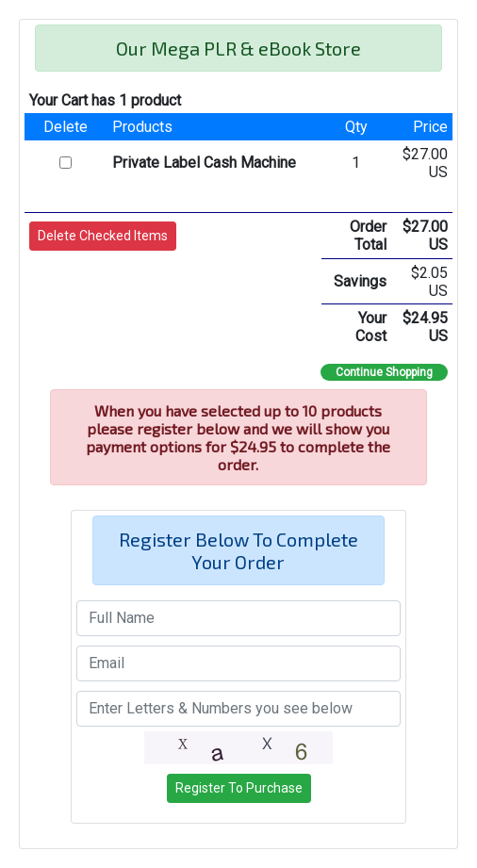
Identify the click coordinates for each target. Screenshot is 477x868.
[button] (103, 236)
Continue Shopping (384, 372)
